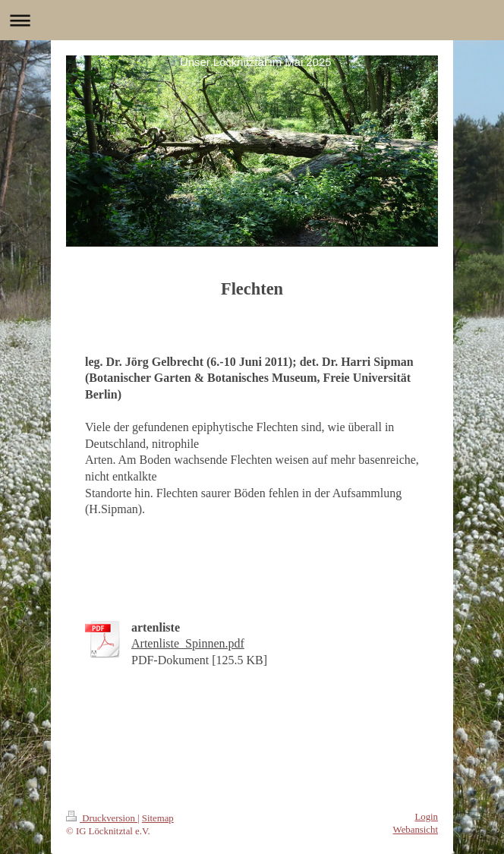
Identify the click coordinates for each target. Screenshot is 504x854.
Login (426, 817)
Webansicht (416, 830)
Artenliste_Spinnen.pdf (188, 643)
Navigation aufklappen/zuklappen (252, 20)
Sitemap (158, 818)
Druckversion (102, 818)
